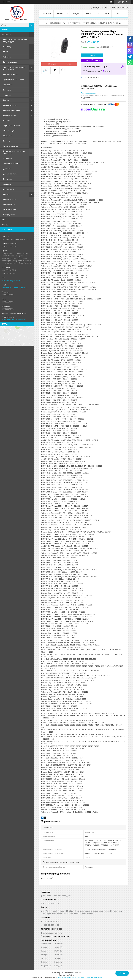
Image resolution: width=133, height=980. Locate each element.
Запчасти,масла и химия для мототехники (15, 68)
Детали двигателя (11, 174)
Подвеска (7, 120)
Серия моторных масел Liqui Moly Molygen (15, 40)
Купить (92, 55)
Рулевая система (10, 115)
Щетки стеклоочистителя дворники (14, 152)
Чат (122, 973)
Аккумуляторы (9, 204)
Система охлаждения (12, 146)
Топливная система (11, 164)
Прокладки (8, 179)
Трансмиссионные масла (14, 80)
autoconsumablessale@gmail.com (15, 288)
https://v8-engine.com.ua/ (12, 281)
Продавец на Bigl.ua (67, 975)
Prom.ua (78, 973)
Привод (6, 141)
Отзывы (5, 225)
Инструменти (9, 189)
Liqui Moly (7, 47)
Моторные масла (10, 75)
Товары (60, 14)
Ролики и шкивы (10, 105)
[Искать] (31, 25)
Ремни (6, 100)
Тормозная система (11, 126)
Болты (6, 194)
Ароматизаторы (10, 199)
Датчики (7, 169)
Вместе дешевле (10, 62)
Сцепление (8, 136)
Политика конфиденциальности (90, 978)
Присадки (7, 90)
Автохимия (8, 85)
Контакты (104, 14)
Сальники (7, 184)
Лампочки (8, 158)
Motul (6, 52)
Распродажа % (9, 215)
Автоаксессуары (10, 209)
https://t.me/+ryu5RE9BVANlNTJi (14, 319)
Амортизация (9, 131)
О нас (4, 220)
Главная (46, 14)
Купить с (92, 60)
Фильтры (7, 95)
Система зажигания (11, 110)
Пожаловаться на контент (68, 978)
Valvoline (7, 57)
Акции (76, 14)
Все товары (6, 34)
